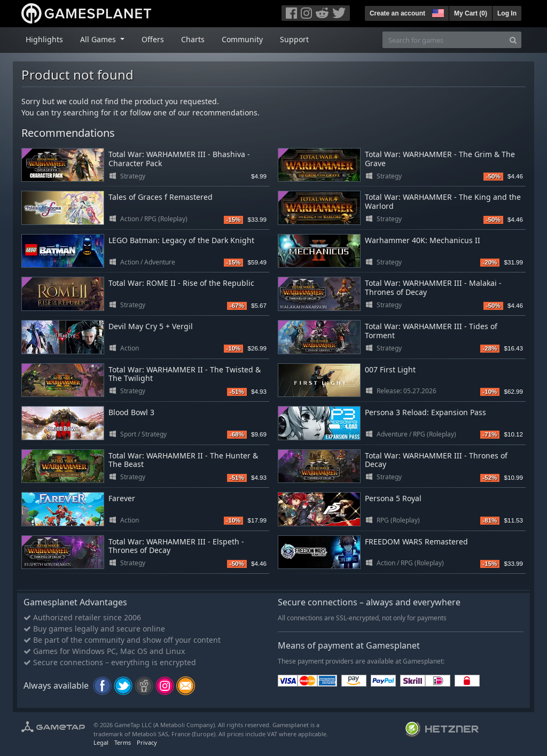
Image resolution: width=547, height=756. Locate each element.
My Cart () (471, 13)
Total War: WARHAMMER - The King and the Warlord (443, 201)
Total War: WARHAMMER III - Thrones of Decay (436, 460)
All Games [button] (99, 39)
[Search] (513, 40)
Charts (193, 39)
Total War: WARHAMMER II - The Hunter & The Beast (183, 460)
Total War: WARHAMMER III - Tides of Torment (431, 331)
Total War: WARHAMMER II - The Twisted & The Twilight (185, 374)
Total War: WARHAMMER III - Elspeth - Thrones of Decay (176, 546)
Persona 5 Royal (393, 498)
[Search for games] (444, 40)
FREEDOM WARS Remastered (416, 541)
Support (294, 39)
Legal (101, 742)
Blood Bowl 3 (131, 412)
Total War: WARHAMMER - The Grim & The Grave (440, 159)
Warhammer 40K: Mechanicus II (423, 240)
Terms (123, 742)
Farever (122, 498)
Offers (153, 39)
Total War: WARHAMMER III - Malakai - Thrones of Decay (433, 287)
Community (242, 39)
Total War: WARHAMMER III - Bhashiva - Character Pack (179, 159)
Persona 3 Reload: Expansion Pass (425, 412)
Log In (507, 13)
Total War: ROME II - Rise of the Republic (181, 283)
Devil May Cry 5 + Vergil (151, 326)
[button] (437, 12)
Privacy (147, 742)
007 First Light (390, 369)
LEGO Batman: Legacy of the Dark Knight (181, 240)
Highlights (44, 39)
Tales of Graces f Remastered (161, 197)
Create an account (397, 13)
